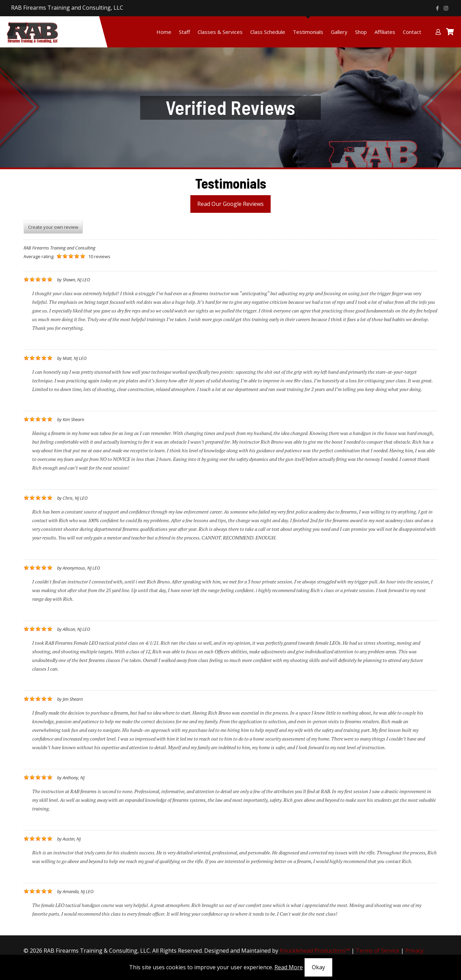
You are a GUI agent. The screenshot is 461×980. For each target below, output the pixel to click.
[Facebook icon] (437, 8)
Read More (289, 967)
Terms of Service (378, 951)
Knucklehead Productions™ (315, 951)
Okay (318, 967)
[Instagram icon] (446, 8)
